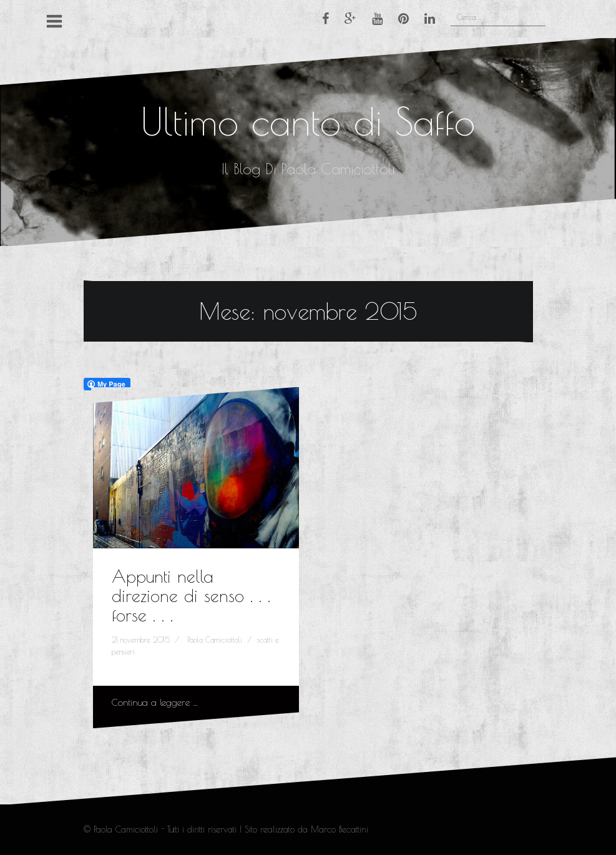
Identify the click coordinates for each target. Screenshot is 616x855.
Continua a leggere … (155, 702)
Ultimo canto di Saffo (308, 121)
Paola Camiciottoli (215, 640)
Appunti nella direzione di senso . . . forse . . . (191, 596)
